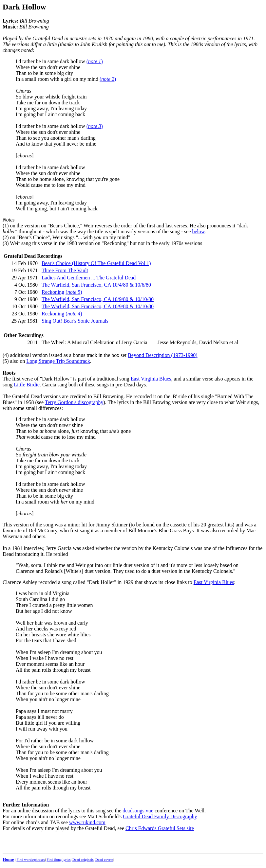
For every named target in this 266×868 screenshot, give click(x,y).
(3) (6, 243)
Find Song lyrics (58, 859)
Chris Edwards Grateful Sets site (160, 828)
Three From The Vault (65, 270)
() (95, 61)
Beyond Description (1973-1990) (162, 355)
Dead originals (83, 859)
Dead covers (104, 859)
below (198, 231)
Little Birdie (27, 385)
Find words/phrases (31, 859)
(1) (6, 226)
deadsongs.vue (138, 811)
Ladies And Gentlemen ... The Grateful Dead (89, 278)
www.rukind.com (87, 822)
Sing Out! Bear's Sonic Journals (75, 321)
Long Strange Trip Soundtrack (58, 361)
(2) (6, 237)
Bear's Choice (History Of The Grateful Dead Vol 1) (96, 263)
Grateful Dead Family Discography (160, 816)
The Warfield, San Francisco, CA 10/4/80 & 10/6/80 (96, 285)
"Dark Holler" (102, 582)
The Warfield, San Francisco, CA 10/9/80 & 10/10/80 (98, 299)
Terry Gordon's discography (74, 402)
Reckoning (53, 292)
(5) (6, 361)
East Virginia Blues (151, 379)
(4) (6, 355)
